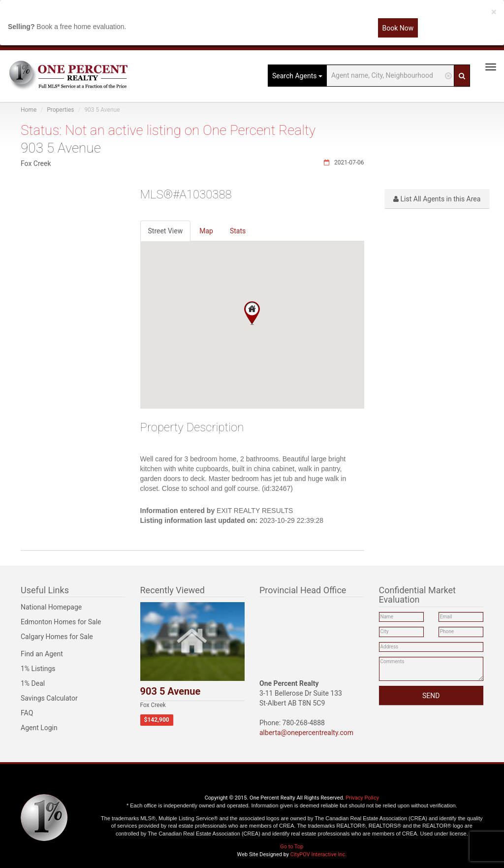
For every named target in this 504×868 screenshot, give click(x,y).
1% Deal (33, 683)
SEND (431, 696)
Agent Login (39, 728)
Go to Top (292, 847)
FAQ (27, 713)
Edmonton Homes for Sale (61, 622)
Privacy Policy (362, 798)
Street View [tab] (166, 231)
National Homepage (51, 607)
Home (29, 110)
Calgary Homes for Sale (57, 637)
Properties (60, 110)
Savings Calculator (49, 698)
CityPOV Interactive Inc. (318, 854)
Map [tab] (206, 231)
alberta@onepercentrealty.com (306, 733)
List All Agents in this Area (437, 199)
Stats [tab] (238, 231)
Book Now (398, 28)
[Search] (462, 76)
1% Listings (38, 669)
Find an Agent (42, 654)
